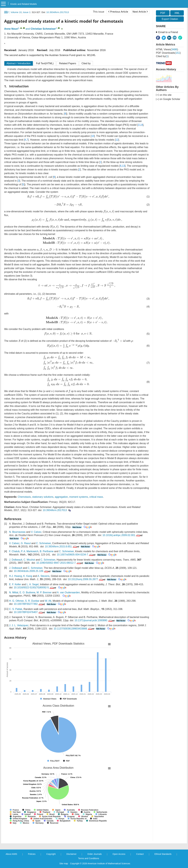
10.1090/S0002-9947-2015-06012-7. (60, 563)
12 (117, 140)
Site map (64, 863)
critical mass (96, 497)
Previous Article (118, 12)
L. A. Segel (33, 584)
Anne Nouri (11, 29)
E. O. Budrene (27, 592)
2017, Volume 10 (13, 12)
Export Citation (170, 19)
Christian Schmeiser (43, 29)
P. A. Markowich (30, 551)
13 (123, 166)
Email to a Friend (168, 32)
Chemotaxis (24, 497)
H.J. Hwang (16, 576)
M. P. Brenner (44, 592)
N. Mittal (14, 592)
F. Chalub (14, 551)
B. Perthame (47, 551)
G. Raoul (26, 543)
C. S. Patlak (16, 609)
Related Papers (68, 63)
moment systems (79, 497)
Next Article (140, 12)
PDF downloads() (168, 53)
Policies (32, 854)
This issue (99, 12)
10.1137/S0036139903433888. (74, 629)
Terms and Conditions (89, 858)
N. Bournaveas (17, 532)
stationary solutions (43, 497)
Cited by (86, 63)
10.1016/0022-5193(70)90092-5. (35, 587)
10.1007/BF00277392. (30, 604)
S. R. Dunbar (32, 601)
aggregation (61, 497)
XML (177, 13)
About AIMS (11, 854)
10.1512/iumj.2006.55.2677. (87, 579)
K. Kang (28, 576)
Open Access (119, 854)
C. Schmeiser (43, 543)
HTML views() (167, 49)
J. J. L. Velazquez (19, 625)
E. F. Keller (15, 584)
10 (93, 136)
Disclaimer (71, 854)
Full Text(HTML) (45, 63)
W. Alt (48, 601)
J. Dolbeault (16, 560)
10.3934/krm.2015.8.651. (62, 547)
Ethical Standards (163, 854)
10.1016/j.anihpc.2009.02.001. (123, 535)
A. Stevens (43, 576)
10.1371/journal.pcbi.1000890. (95, 620)
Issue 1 (27, 12)
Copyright (51, 854)
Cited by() (162, 56)
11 (139, 125)
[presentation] (68, 197)
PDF (163, 13)
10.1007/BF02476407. (30, 612)
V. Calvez (36, 532)
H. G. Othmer (16, 601)
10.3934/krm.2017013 (58, 12)
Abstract (19, 63)
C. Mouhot (29, 560)
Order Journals (95, 854)
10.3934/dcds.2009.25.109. (32, 571)
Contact (140, 854)
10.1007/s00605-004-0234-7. (76, 555)
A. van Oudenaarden (68, 592)
